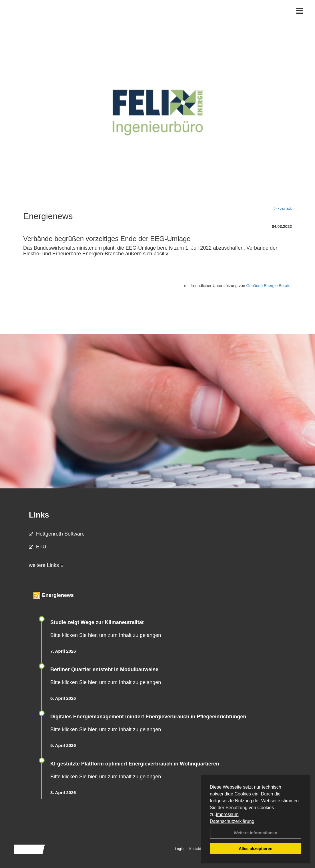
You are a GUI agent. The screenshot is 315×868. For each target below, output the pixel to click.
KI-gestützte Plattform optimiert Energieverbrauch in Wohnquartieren (135, 764)
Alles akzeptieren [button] (256, 849)
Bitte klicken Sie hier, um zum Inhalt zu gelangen (106, 635)
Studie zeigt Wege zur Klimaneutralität (97, 622)
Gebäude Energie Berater (269, 286)
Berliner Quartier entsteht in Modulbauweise (104, 669)
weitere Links (46, 565)
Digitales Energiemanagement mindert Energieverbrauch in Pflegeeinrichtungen (148, 717)
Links (39, 515)
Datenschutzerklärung (232, 821)
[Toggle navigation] (300, 16)
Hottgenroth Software (57, 534)
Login (179, 849)
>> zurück (283, 209)
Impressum (227, 814)
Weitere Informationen (256, 833)
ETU (38, 547)
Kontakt (195, 849)
